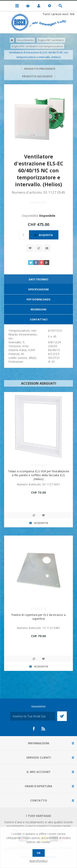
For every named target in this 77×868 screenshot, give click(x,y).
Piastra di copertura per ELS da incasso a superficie (38, 617)
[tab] (38, 279)
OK (39, 853)
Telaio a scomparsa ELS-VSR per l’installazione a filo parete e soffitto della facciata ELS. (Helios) (39, 475)
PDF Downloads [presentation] (38, 299)
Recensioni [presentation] (38, 309)
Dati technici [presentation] (38, 279)
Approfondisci (38, 861)
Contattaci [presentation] (39, 319)
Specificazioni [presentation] (38, 289)
